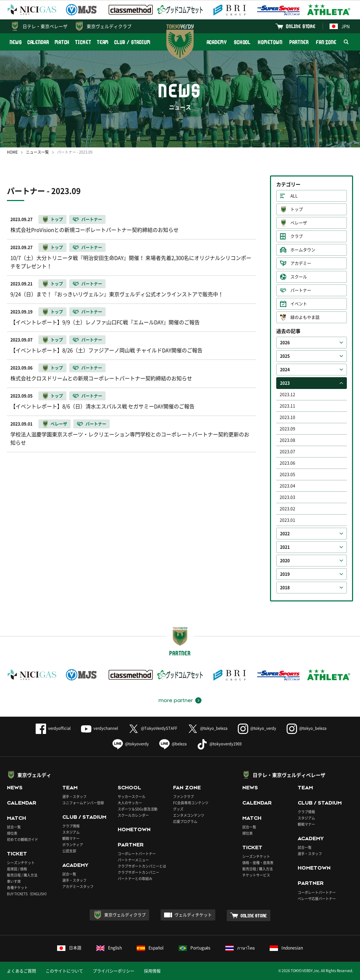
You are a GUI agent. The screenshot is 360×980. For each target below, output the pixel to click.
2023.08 (287, 440)
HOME (12, 152)
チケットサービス (256, 875)
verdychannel (100, 728)
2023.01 (287, 520)
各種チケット (17, 887)
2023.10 (287, 417)
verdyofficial (53, 728)
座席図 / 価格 (17, 869)
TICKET (83, 42)
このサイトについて (64, 971)
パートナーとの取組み (135, 878)
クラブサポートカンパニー (138, 872)
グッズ (178, 809)
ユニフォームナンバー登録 (83, 803)
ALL (294, 196)
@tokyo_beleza (208, 728)
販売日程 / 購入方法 (22, 875)
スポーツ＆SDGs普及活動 (138, 809)
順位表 (12, 833)
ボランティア (73, 845)
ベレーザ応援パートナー (317, 899)
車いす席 (14, 881)
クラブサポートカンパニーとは (142, 866)
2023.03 (287, 497)
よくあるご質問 (21, 971)
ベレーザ (299, 223)
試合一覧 (14, 827)
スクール (299, 277)
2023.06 (287, 463)
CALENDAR (38, 42)
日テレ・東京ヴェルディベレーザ (289, 775)
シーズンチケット (21, 863)
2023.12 (287, 394)
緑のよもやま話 (305, 317)
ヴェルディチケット (193, 915)
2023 (285, 383)
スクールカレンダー (133, 815)
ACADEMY (217, 42)
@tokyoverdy (131, 744)
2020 (285, 561)
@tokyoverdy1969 (219, 744)
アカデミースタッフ (78, 886)
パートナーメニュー (133, 860)
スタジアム (71, 832)
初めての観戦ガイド (22, 839)
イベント (299, 304)
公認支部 (69, 851)
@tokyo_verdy (257, 728)
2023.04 (287, 486)
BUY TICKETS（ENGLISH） (28, 894)
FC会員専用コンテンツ (191, 803)
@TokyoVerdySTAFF (153, 728)
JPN (340, 26)
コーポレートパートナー (137, 854)
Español (150, 948)
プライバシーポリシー (114, 971)
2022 (285, 534)
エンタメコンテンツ (189, 815)
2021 (285, 547)
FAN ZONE (326, 42)
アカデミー (301, 263)
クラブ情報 (71, 826)
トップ (297, 209)
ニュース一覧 (37, 152)
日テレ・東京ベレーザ (45, 26)
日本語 (69, 948)
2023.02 (287, 509)
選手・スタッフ (74, 796)
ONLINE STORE (301, 26)
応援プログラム (185, 821)
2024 (285, 370)
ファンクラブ (183, 796)
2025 (285, 356)
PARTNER (299, 42)
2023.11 (287, 406)
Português (195, 948)
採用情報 (152, 971)
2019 (285, 574)
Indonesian (286, 948)
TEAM (103, 42)
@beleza (173, 744)
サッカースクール (132, 796)
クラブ (297, 236)
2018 (285, 588)
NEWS (16, 42)
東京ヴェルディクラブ (109, 26)
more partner (176, 700)
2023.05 (287, 474)
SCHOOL (242, 42)
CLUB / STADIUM (132, 42)
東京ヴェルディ (34, 775)
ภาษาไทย (240, 948)
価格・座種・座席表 (258, 863)
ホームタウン (303, 250)
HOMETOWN (270, 42)
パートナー (301, 290)
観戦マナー (71, 838)
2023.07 (287, 452)
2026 (285, 343)
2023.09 (287, 429)
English (109, 948)
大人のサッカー (130, 803)
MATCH (62, 42)
